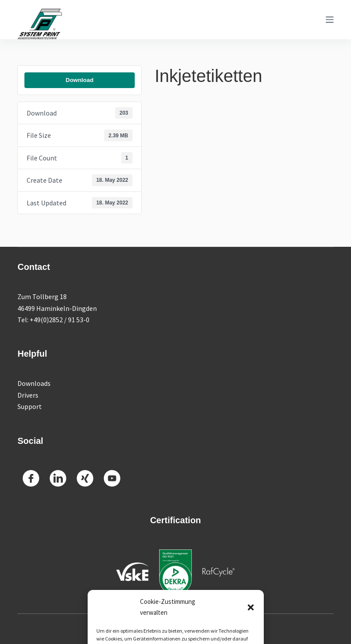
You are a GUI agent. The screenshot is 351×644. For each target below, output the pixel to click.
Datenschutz (222, 629)
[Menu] (330, 20)
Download (80, 80)
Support (30, 406)
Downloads (34, 383)
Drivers (28, 395)
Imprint (190, 629)
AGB (250, 629)
